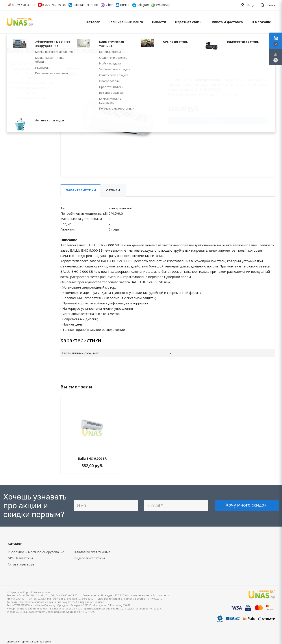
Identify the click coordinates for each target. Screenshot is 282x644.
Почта (125, 5)
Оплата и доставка (227, 22)
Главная (12, 41)
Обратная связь (188, 22)
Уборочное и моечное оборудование (36, 552)
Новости (159, 22)
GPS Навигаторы (20, 558)
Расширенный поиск (126, 22)
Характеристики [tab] (81, 190)
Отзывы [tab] (113, 190)
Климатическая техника (92, 552)
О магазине (261, 22)
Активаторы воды (21, 564)
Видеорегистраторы (90, 558)
